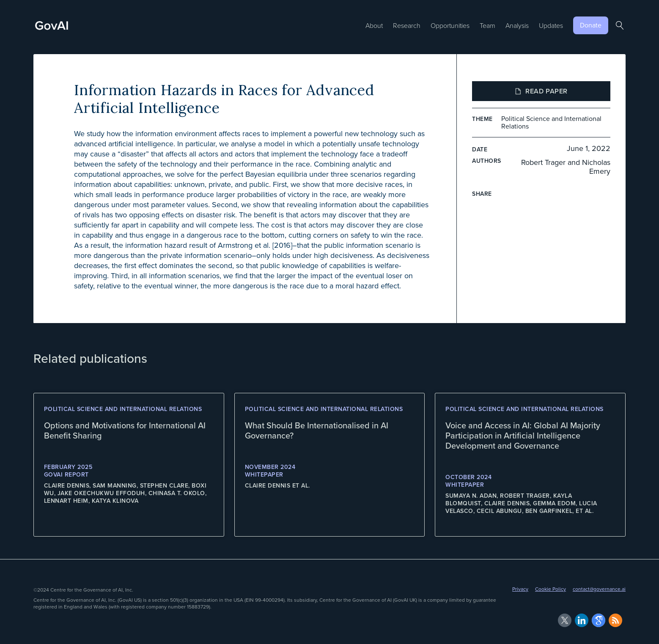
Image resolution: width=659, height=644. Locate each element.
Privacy (520, 589)
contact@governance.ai (599, 589)
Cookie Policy (551, 589)
